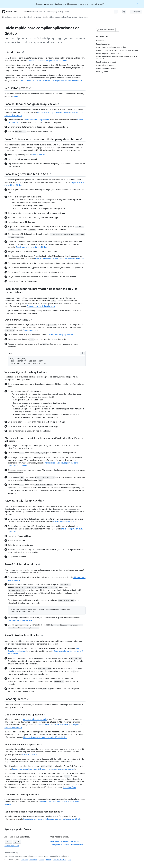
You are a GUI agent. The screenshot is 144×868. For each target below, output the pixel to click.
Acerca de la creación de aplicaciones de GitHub (47, 61)
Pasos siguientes (17, 699)
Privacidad (33, 860)
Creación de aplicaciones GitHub (29, 17)
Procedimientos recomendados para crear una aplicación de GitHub (52, 819)
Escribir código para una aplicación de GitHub (60, 17)
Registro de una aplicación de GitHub (31, 247)
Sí (8, 842)
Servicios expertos (60, 860)
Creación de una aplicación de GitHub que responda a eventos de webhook (50, 80)
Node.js (15, 96)
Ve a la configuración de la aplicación (26, 372)
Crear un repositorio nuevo (65, 522)
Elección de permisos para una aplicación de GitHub (45, 737)
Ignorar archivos (30, 330)
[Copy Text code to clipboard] (82, 353)
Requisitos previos (18, 88)
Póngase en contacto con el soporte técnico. (67, 844)
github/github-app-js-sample (37, 120)
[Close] (138, 4)
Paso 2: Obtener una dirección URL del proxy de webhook (43, 139)
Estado (41, 860)
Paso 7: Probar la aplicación (24, 635)
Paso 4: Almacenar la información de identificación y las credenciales (41, 290)
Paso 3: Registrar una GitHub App (28, 174)
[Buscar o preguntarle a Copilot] (82, 12)
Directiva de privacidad (12, 846)
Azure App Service (30, 754)
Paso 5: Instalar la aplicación (24, 500)
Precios (48, 860)
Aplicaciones (10, 17)
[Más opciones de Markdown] (117, 30)
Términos (24, 860)
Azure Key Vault (69, 787)
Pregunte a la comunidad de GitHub (64, 841)
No (17, 842)
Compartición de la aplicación (22, 794)
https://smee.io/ (38, 155)
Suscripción (136, 12)
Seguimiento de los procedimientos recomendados (34, 812)
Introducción (14, 52)
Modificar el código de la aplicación (25, 715)
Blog (70, 860)
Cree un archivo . (18, 320)
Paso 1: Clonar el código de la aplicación (32, 104)
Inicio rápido (84, 17)
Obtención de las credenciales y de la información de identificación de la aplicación (44, 440)
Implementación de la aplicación (41, 306)
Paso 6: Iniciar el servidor (22, 564)
